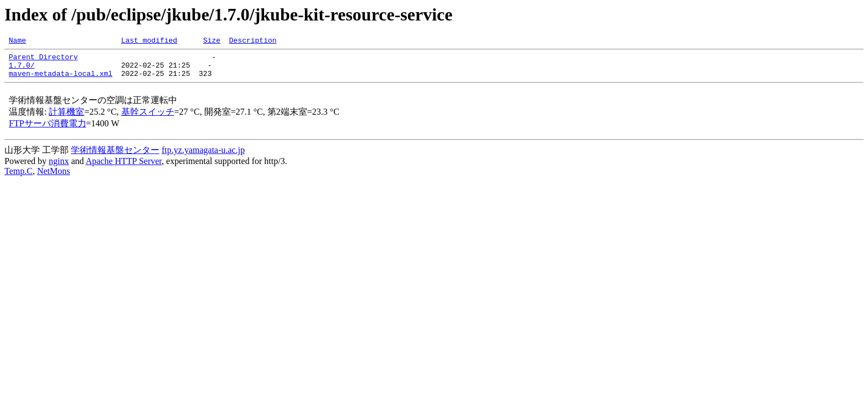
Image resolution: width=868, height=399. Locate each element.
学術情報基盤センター (115, 157)
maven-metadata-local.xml (61, 80)
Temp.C (19, 178)
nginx (59, 168)
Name (17, 42)
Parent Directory (43, 60)
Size (212, 42)
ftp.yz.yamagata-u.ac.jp (203, 157)
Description (253, 42)
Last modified (149, 42)
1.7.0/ (22, 70)
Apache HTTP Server (124, 168)
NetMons (54, 178)
